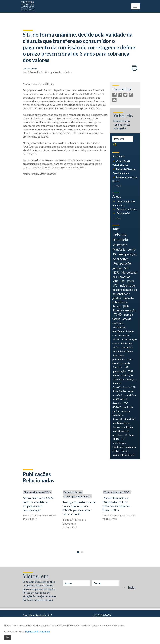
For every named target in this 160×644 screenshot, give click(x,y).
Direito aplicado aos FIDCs (37, 492)
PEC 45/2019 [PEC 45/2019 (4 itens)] (120, 405)
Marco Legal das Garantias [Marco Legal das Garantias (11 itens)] (125, 275)
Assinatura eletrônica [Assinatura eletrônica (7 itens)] (119, 329)
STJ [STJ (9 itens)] (115, 286)
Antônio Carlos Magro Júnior (119, 515)
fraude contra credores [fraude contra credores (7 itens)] (123, 333)
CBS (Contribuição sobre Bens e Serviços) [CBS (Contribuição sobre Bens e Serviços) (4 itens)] (124, 377)
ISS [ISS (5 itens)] (126, 367)
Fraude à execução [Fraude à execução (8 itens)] (125, 310)
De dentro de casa (73, 492)
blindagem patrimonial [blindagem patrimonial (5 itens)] (119, 357)
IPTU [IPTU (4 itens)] (116, 439)
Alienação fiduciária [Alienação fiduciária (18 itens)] (120, 247)
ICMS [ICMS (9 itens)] (130, 281)
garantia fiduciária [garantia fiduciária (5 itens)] (121, 365)
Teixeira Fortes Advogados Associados (50, 72)
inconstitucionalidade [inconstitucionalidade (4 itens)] (125, 419)
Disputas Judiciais (127, 209)
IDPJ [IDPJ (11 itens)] (116, 272)
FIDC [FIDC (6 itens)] (116, 347)
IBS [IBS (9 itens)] (123, 281)
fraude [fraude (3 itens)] (125, 451)
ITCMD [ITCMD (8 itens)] (118, 315)
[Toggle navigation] (135, 6)
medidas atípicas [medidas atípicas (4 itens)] (122, 423)
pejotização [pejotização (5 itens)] (120, 371)
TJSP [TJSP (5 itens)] (131, 371)
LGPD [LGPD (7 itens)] (117, 339)
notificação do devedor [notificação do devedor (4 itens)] (120, 401)
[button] (78, 552)
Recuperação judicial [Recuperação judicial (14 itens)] (122, 266)
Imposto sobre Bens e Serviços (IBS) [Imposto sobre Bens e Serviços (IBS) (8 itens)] (123, 302)
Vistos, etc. (123, 116)
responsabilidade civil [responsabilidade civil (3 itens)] (124, 455)
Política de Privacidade (37, 631)
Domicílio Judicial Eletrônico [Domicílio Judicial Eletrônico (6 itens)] (123, 349)
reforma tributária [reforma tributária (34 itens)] (120, 237)
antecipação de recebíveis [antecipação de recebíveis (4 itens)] (121, 433)
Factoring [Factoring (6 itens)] (127, 343)
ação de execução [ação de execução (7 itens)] (122, 321)
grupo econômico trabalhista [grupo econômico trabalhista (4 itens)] (124, 393)
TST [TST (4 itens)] (123, 439)
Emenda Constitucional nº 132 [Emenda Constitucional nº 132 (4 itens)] (124, 385)
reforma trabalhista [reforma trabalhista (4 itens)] (121, 413)
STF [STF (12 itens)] (127, 268)
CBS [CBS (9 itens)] (116, 281)
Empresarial (123, 213)
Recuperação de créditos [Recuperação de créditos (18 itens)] (125, 257)
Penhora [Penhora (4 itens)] (130, 435)
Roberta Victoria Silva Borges (40, 515)
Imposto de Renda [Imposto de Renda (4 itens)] (123, 427)
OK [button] (8, 637)
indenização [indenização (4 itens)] (120, 391)
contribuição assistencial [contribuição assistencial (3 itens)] (119, 445)
